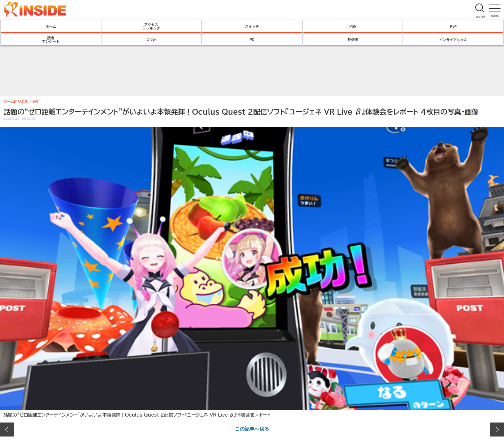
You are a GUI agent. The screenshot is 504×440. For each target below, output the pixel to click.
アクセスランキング (151, 26)
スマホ (151, 40)
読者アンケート (51, 40)
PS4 (453, 26)
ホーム (51, 26)
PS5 (353, 26)
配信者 (353, 40)
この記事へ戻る (252, 428)
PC (252, 40)
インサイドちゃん (453, 40)
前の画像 (7, 430)
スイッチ (252, 26)
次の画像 (497, 430)
